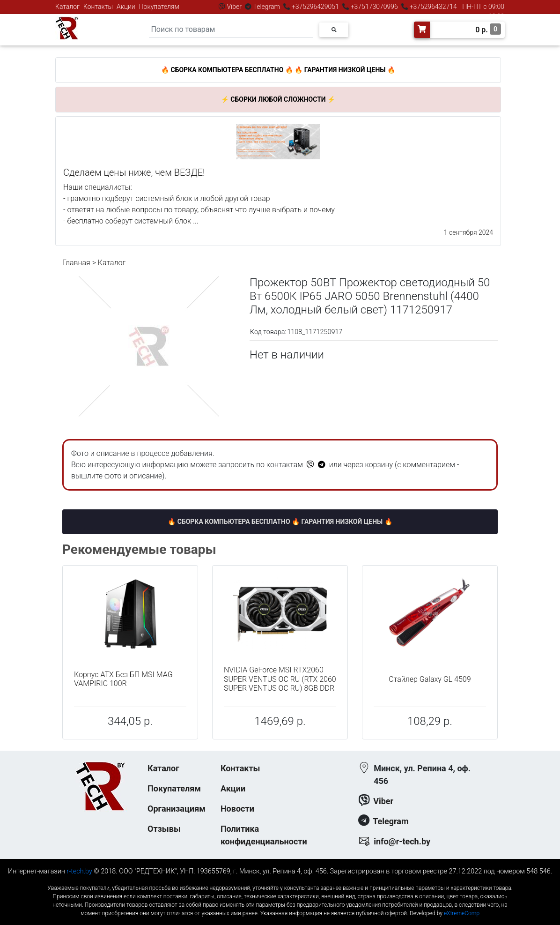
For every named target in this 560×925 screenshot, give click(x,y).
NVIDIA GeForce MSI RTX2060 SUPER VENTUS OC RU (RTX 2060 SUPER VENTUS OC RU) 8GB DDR (280, 679)
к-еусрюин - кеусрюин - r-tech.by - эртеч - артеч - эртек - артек (280, 880)
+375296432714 (432, 7)
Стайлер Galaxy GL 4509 (430, 679)
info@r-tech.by (402, 841)
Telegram (266, 7)
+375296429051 (315, 7)
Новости (237, 809)
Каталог (67, 7)
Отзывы (164, 829)
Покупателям (159, 7)
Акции (126, 7)
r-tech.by (79, 871)
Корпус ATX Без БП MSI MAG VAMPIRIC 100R (123, 679)
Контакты (98, 7)
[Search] (231, 30)
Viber (234, 7)
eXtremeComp (462, 913)
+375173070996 (373, 7)
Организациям (177, 809)
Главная (76, 263)
